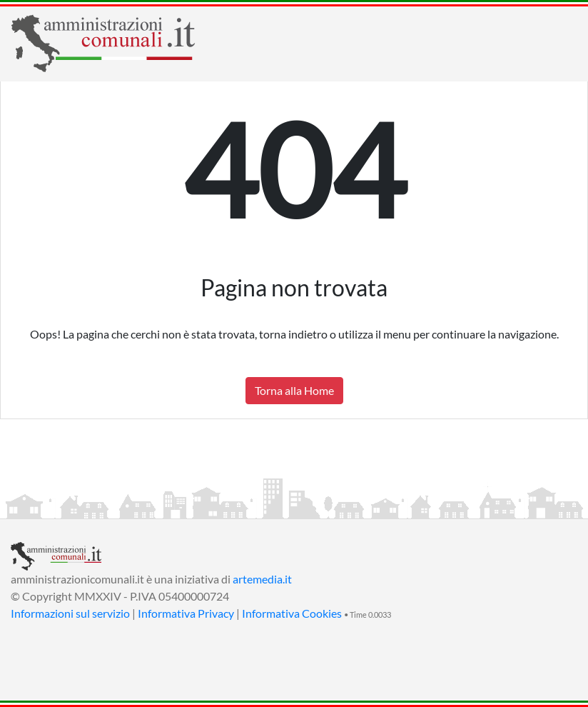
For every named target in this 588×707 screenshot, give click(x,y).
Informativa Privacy (186, 613)
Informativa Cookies (292, 613)
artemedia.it (262, 579)
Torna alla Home (294, 390)
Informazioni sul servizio (70, 613)
